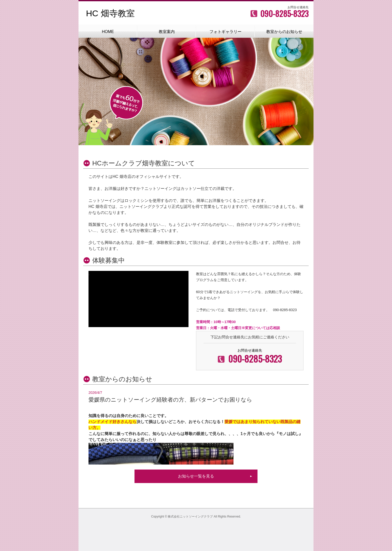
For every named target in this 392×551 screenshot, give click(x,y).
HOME (108, 32)
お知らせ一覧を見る (196, 476)
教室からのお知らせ (284, 32)
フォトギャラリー (225, 32)
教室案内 (167, 32)
